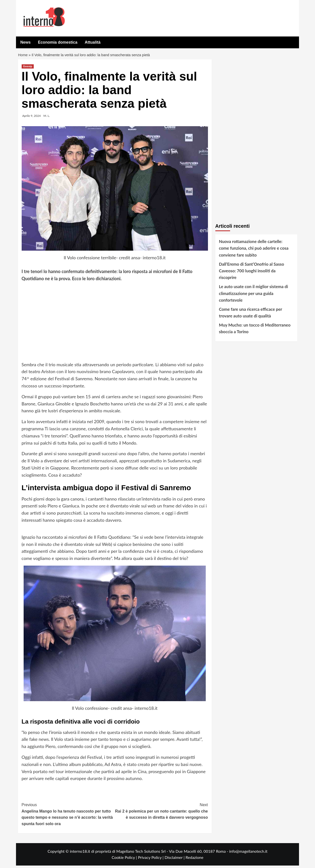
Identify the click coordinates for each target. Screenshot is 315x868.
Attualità (93, 42)
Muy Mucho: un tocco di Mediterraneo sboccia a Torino (255, 331)
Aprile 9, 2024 (32, 118)
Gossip (28, 69)
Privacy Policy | (151, 860)
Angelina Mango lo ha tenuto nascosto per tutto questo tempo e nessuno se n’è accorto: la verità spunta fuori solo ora (68, 816)
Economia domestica (58, 42)
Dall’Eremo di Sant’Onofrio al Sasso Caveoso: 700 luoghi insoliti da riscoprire (252, 273)
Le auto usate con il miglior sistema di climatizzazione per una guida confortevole (254, 296)
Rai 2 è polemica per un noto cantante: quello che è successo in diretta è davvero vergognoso (161, 813)
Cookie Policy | (125, 860)
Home (23, 56)
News (26, 42)
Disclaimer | (175, 860)
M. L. (47, 118)
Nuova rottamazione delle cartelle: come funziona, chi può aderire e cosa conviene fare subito (254, 251)
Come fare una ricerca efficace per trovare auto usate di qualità (251, 315)
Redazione (194, 860)
